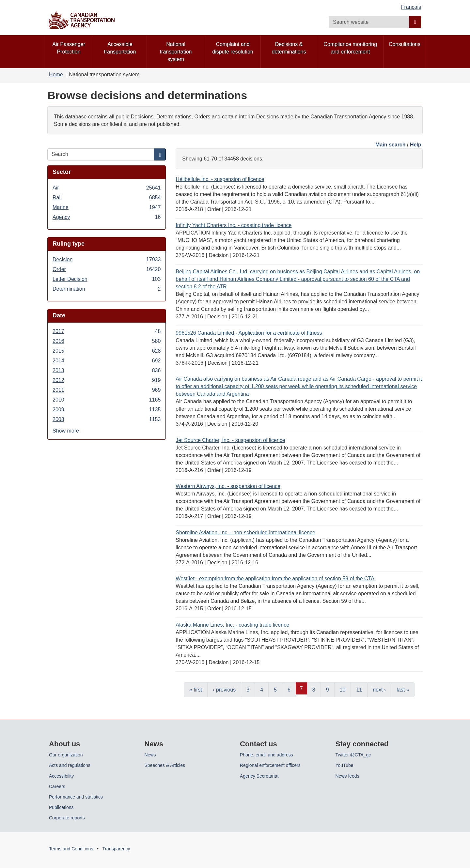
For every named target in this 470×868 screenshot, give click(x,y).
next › (379, 690)
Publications (61, 807)
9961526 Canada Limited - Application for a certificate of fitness (249, 333)
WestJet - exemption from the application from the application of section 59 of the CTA (275, 579)
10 (343, 690)
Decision (107, 259)
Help (416, 145)
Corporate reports (67, 818)
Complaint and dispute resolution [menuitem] (233, 48)
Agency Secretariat (259, 776)
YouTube (345, 765)
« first (196, 690)
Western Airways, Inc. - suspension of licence (228, 486)
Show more (66, 431)
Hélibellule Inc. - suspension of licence (220, 179)
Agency (107, 217)
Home (56, 75)
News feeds (347, 776)
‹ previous (224, 690)
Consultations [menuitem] (405, 44)
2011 (107, 390)
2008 (107, 419)
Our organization (66, 755)
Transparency (116, 849)
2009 (107, 410)
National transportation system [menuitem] (176, 52)
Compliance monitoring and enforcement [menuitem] (350, 48)
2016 (107, 341)
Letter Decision (107, 279)
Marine (107, 207)
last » (403, 690)
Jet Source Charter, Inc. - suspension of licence (230, 440)
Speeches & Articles (165, 765)
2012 (107, 380)
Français (411, 7)
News (150, 755)
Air (107, 188)
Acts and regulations (70, 765)
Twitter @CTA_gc (353, 755)
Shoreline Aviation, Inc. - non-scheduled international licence (245, 533)
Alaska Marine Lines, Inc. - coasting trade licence (232, 625)
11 (359, 690)
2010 (107, 400)
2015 (107, 351)
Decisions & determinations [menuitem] (289, 48)
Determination (107, 289)
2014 (107, 361)
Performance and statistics (76, 797)
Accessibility (61, 776)
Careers (57, 786)
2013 (107, 370)
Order (107, 269)
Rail (107, 198)
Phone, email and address (266, 755)
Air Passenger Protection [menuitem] (69, 48)
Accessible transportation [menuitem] (120, 48)
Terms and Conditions (71, 849)
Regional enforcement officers (270, 765)
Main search (390, 145)
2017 (107, 331)
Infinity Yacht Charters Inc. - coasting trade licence (234, 225)
